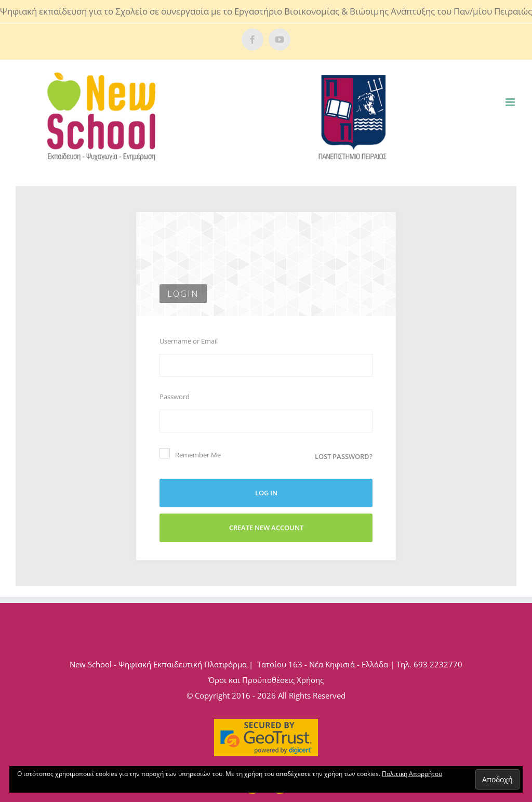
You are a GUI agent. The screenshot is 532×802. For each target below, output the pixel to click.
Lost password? (344, 456)
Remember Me (190, 454)
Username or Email (189, 341)
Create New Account (266, 528)
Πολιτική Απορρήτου (412, 774)
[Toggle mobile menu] (511, 102)
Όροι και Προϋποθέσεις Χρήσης (266, 680)
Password (175, 397)
